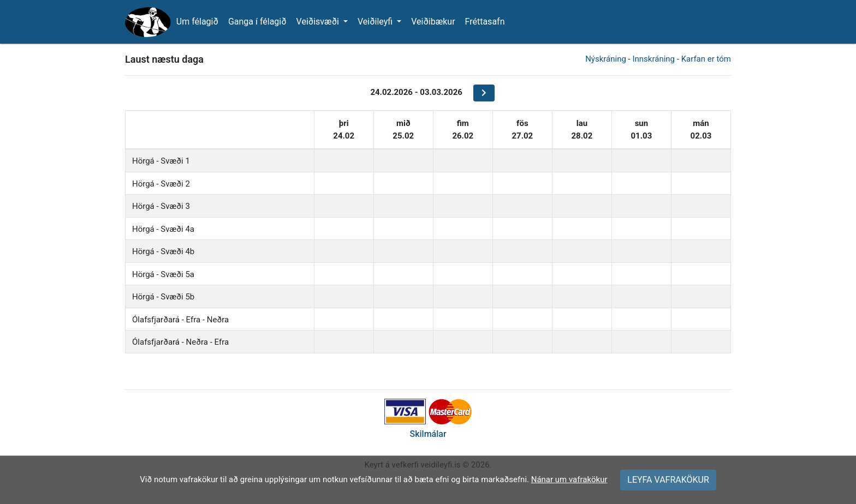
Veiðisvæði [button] (319, 22)
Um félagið (197, 22)
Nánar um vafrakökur (569, 479)
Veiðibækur (433, 22)
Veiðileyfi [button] (376, 22)
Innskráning (653, 59)
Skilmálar (428, 434)
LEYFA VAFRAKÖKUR (668, 480)
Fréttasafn (485, 22)
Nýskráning (606, 59)
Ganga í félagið (257, 22)
